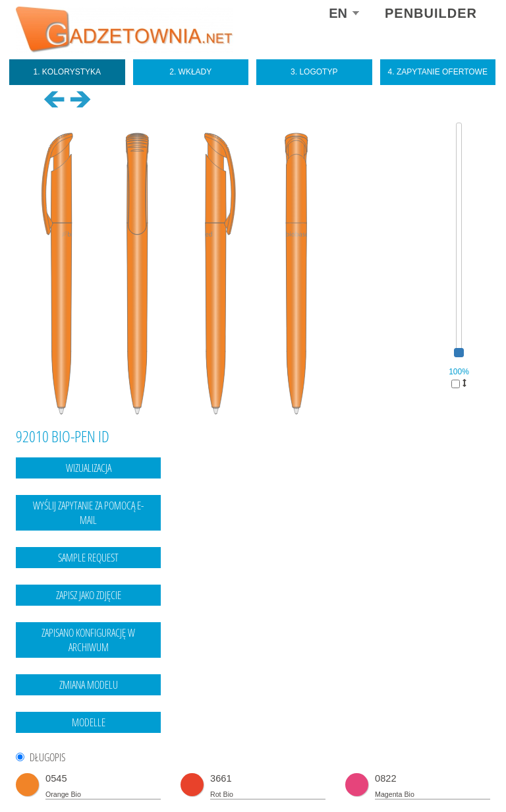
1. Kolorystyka (68, 72)
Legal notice (410, 775)
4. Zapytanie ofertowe (438, 72)
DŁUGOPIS (47, 758)
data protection (464, 775)
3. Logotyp (314, 72)
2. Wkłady (190, 72)
